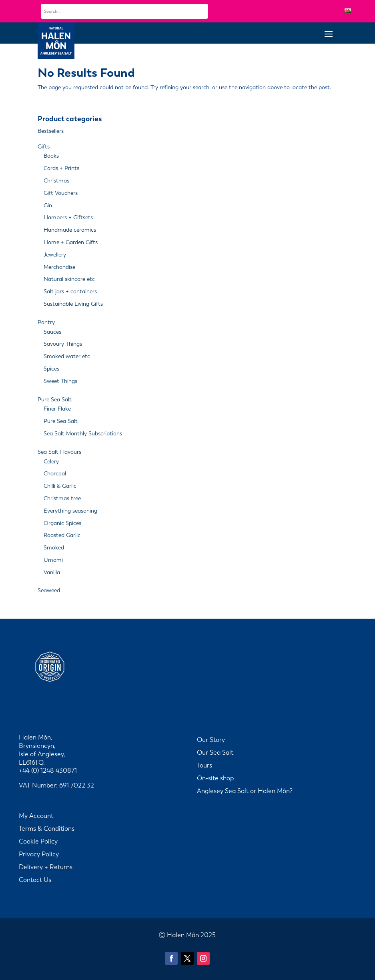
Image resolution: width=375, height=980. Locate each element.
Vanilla (52, 572)
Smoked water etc (67, 356)
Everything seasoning (70, 511)
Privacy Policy (39, 854)
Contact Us (35, 880)
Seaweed (49, 590)
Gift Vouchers (61, 193)
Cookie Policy (38, 841)
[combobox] (124, 11)
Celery (51, 462)
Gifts (44, 147)
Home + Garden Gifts (71, 242)
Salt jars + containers (70, 292)
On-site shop (215, 778)
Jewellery (55, 255)
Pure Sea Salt (55, 400)
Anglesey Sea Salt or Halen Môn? (245, 791)
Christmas (56, 181)
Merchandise (59, 267)
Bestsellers (51, 131)
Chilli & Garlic (60, 486)
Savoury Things (63, 344)
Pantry (46, 322)
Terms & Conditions (47, 829)
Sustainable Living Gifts (73, 304)
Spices (51, 369)
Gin (48, 205)
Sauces (52, 332)
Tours (205, 765)
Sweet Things (60, 381)
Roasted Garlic (62, 535)
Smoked (54, 548)
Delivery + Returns (46, 867)
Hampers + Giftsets (68, 217)
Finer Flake (57, 409)
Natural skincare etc (69, 279)
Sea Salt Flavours (59, 452)
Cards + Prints (61, 168)
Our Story (211, 740)
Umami (53, 560)
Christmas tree (62, 498)
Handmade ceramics (70, 230)
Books (51, 156)
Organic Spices (62, 523)
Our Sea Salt (215, 753)
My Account (36, 816)
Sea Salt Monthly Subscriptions (83, 434)
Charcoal (55, 474)
